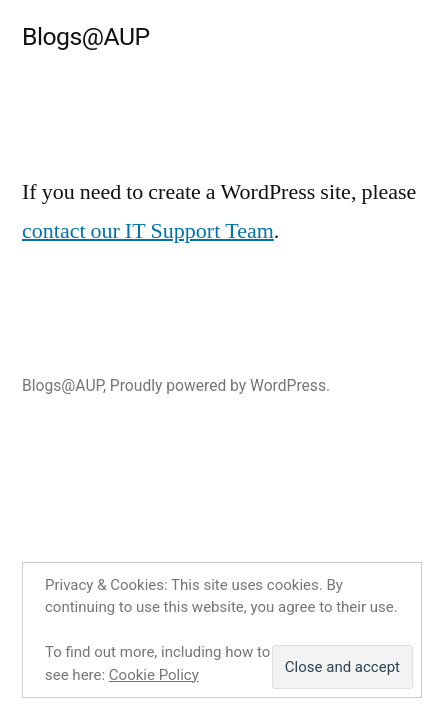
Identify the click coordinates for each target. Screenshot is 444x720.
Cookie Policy (154, 675)
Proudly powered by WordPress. (220, 385)
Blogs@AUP (86, 36)
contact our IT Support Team (148, 231)
